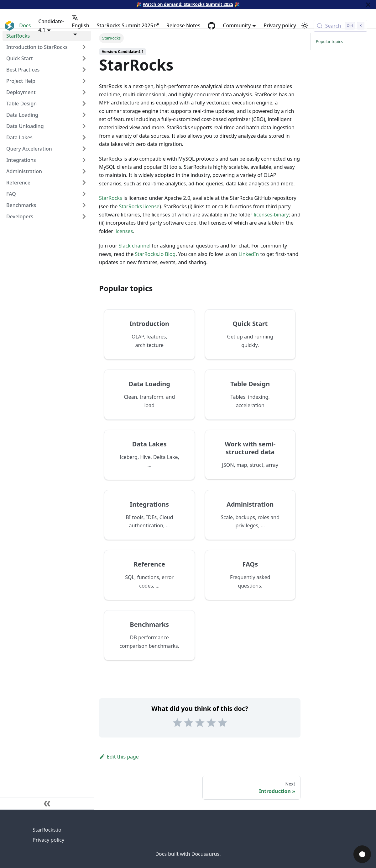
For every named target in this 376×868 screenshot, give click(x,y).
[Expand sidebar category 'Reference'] (84, 183)
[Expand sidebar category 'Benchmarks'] (84, 205)
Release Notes (183, 25)
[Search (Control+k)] (340, 26)
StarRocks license (139, 206)
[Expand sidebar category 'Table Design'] (84, 104)
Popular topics (329, 41)
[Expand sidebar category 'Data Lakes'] (84, 137)
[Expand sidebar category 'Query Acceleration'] (84, 149)
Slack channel (135, 246)
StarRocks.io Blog (155, 254)
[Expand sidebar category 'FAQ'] (84, 194)
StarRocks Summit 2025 (128, 25)
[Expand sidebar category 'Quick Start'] (84, 58)
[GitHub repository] (211, 26)
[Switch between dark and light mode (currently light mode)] (305, 26)
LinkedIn (249, 254)
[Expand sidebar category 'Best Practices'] (84, 70)
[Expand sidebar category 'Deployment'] (84, 92)
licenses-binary (271, 215)
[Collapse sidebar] (47, 803)
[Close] (368, 5)
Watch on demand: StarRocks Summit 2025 (188, 4)
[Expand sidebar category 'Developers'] (84, 216)
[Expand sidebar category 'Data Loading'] (84, 115)
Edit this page (119, 757)
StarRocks (111, 198)
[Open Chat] (362, 854)
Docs (25, 25)
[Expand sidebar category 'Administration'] (84, 171)
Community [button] (237, 25)
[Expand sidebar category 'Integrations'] (84, 160)
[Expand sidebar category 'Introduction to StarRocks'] (84, 47)
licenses (124, 231)
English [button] (80, 22)
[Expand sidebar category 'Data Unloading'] (84, 126)
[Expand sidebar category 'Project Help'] (84, 81)
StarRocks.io (47, 830)
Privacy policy (280, 25)
